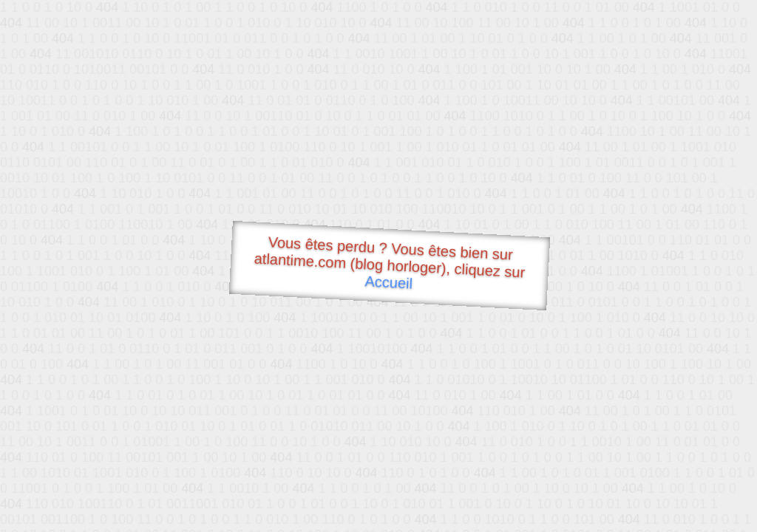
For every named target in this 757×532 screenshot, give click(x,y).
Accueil (389, 282)
